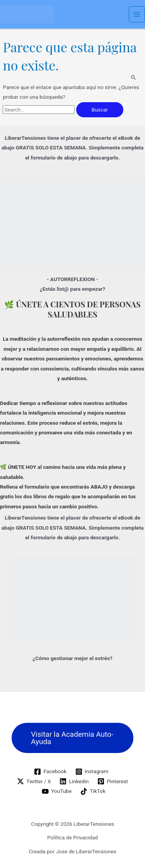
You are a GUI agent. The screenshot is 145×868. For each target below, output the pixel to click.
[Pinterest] (113, 781)
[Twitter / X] (34, 781)
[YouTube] (57, 791)
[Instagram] (92, 772)
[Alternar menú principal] (137, 15)
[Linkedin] (74, 781)
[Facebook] (50, 772)
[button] (72, 738)
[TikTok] (93, 791)
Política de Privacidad (72, 837)
